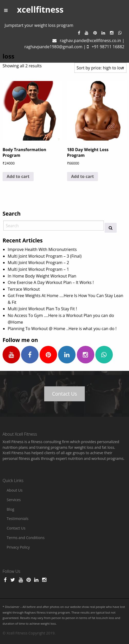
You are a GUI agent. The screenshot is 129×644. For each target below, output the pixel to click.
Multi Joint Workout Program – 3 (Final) (45, 256)
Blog (10, 509)
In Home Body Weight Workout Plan (42, 276)
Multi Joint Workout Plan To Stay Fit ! (42, 309)
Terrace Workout (24, 289)
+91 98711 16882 (108, 47)
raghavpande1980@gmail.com (53, 47)
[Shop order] (100, 68)
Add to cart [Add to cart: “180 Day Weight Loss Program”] (83, 176)
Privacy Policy (18, 547)
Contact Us (64, 394)
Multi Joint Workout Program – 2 (38, 263)
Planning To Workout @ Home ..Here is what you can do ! (62, 329)
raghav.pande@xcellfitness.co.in (90, 40)
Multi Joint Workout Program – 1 (38, 269)
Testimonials (18, 519)
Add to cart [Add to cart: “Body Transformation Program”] (18, 176)
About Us (15, 490)
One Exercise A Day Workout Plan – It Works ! (51, 282)
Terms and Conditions (26, 538)
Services (14, 500)
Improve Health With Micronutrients (42, 249)
